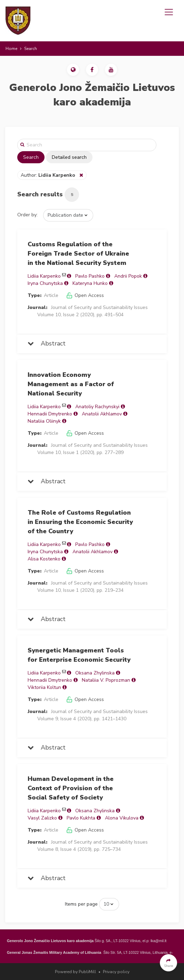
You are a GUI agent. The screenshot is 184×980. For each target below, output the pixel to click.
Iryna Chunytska (45, 283)
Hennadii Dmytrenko (50, 414)
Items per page (81, 904)
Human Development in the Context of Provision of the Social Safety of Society (71, 788)
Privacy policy (116, 972)
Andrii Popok (128, 276)
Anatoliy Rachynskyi (97, 407)
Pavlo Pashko (90, 276)
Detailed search (69, 157)
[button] (73, 70)
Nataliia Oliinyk (44, 421)
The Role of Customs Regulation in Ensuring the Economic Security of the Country (80, 522)
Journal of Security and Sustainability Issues (99, 307)
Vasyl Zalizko (42, 818)
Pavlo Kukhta (81, 818)
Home (11, 49)
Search (31, 157)
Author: (49, 175)
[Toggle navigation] (169, 12)
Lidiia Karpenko (44, 276)
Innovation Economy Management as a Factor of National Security (71, 384)
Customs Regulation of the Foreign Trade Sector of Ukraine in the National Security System (78, 254)
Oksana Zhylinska (95, 673)
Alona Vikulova (122, 818)
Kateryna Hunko (90, 283)
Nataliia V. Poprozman (106, 680)
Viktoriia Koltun (44, 687)
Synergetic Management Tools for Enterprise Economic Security (79, 655)
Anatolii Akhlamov (102, 414)
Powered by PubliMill (75, 972)
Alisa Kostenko (44, 559)
